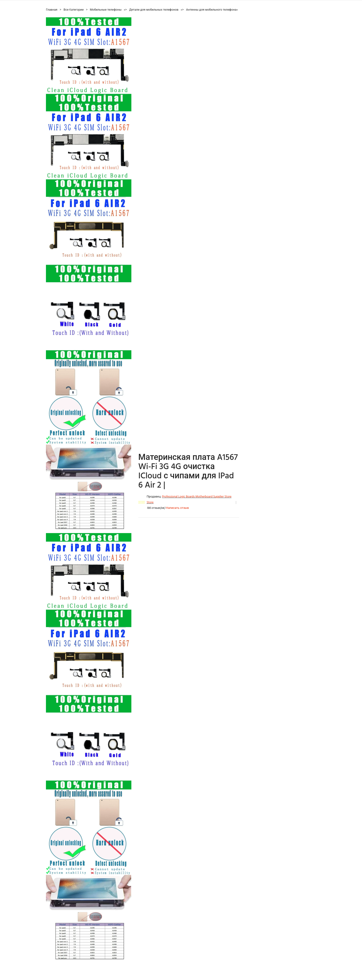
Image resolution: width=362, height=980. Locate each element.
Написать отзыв (177, 508)
